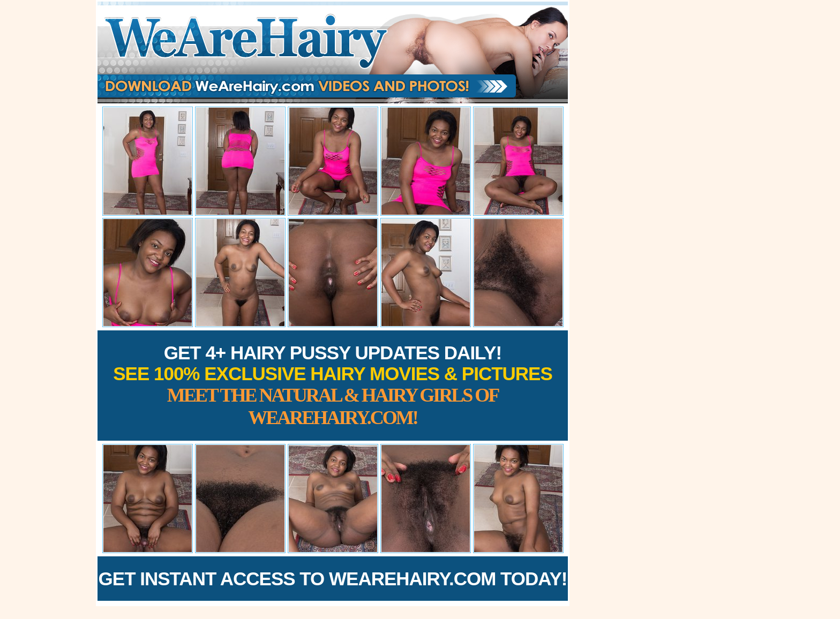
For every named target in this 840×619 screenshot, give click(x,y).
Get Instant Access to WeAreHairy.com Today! (333, 579)
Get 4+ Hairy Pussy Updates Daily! (333, 385)
